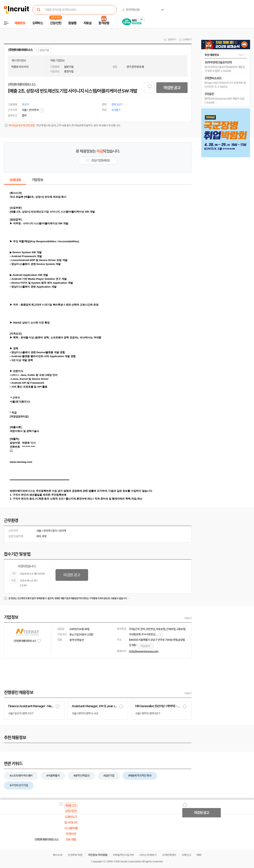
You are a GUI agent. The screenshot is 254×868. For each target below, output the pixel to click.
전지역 (47, 531)
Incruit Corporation (131, 861)
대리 (39, 536)
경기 (55, 531)
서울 (39, 531)
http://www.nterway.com (144, 651)
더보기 (188, 618)
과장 (44, 536)
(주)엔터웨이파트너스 (20, 50)
